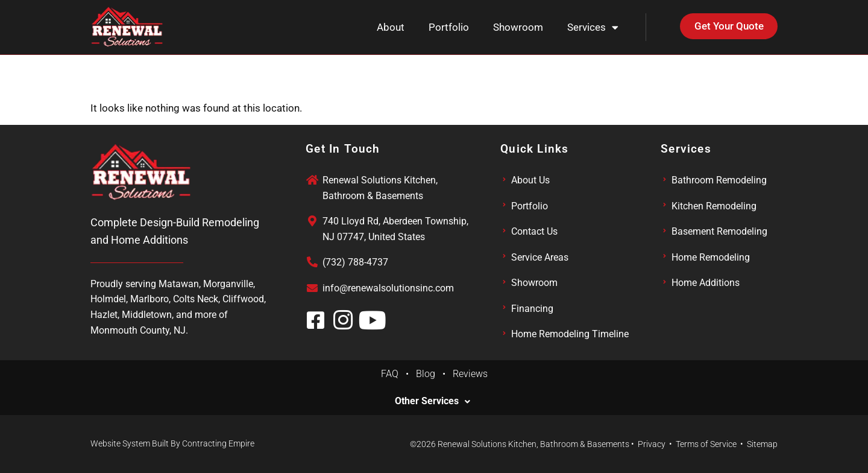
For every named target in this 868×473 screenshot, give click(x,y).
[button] (434, 401)
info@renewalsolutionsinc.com (388, 288)
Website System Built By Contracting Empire (172, 443)
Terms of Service (706, 444)
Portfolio (449, 27)
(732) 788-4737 (355, 262)
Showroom (518, 27)
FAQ (393, 374)
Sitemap (762, 444)
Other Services (427, 401)
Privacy (652, 444)
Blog (429, 374)
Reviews (470, 374)
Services (593, 27)
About (391, 27)
